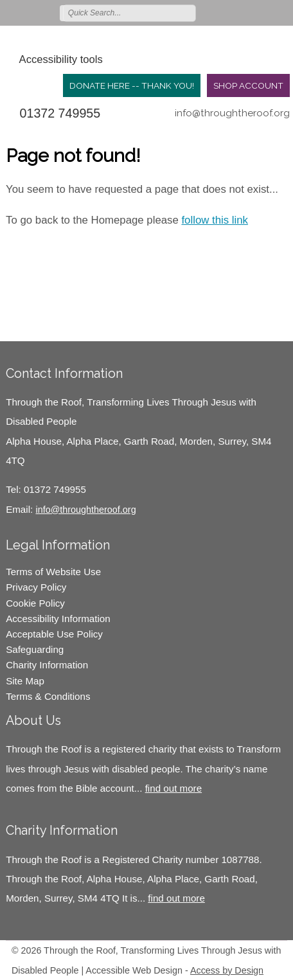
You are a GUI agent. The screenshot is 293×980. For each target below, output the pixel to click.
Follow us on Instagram (263, 12)
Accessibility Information (58, 619)
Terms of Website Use (53, 572)
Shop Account (248, 85)
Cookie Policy (35, 603)
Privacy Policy (36, 587)
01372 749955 (60, 113)
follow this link (215, 220)
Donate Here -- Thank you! (132, 85)
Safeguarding (35, 649)
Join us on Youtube (281, 12)
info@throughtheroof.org (232, 113)
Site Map (25, 681)
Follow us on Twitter (226, 12)
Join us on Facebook (244, 12)
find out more (173, 788)
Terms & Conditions (48, 696)
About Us (33, 720)
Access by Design (227, 970)
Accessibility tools (61, 59)
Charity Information (47, 665)
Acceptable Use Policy (54, 634)
